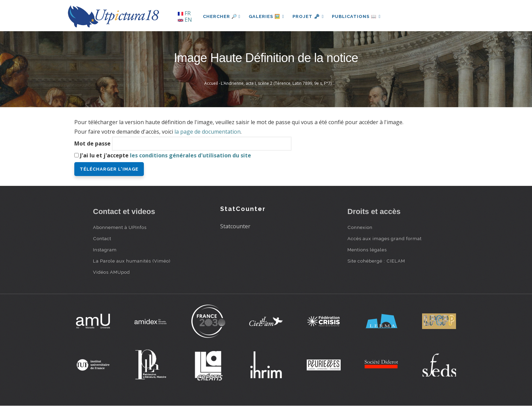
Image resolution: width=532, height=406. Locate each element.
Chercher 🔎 (222, 16)
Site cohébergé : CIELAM (376, 261)
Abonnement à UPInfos (120, 227)
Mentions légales (367, 250)
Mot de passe (92, 143)
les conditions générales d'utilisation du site (191, 155)
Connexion (360, 227)
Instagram (105, 250)
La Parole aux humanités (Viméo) (132, 261)
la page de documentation (207, 132)
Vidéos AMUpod (111, 272)
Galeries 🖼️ (267, 16)
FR (184, 13)
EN (185, 20)
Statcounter (235, 226)
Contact (102, 238)
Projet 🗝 (308, 16)
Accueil (211, 83)
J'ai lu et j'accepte (166, 155)
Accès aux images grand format (385, 238)
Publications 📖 (356, 16)
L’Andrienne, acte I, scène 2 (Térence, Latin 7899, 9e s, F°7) (276, 83)
